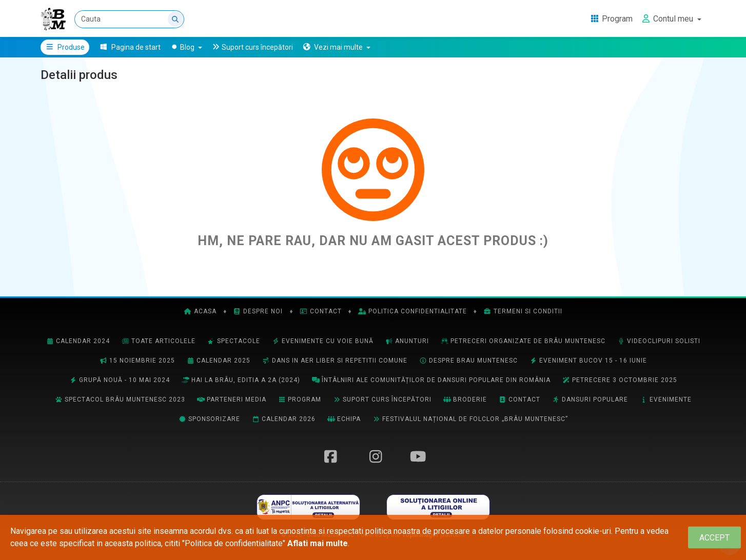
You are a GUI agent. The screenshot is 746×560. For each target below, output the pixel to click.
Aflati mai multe (318, 543)
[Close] (714, 538)
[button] (336, 47)
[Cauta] (129, 19)
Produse (65, 47)
